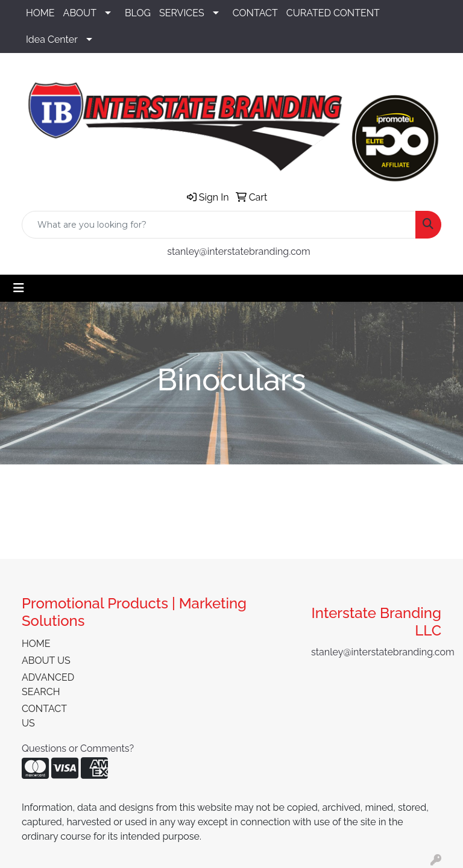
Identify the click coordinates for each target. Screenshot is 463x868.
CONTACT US (44, 716)
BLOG (138, 13)
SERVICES (182, 13)
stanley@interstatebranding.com (239, 251)
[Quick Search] (219, 225)
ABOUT (80, 13)
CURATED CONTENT (333, 13)
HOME (40, 13)
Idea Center (52, 39)
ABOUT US (46, 660)
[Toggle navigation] (19, 288)
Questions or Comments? (78, 748)
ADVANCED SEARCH (48, 685)
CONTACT (255, 13)
